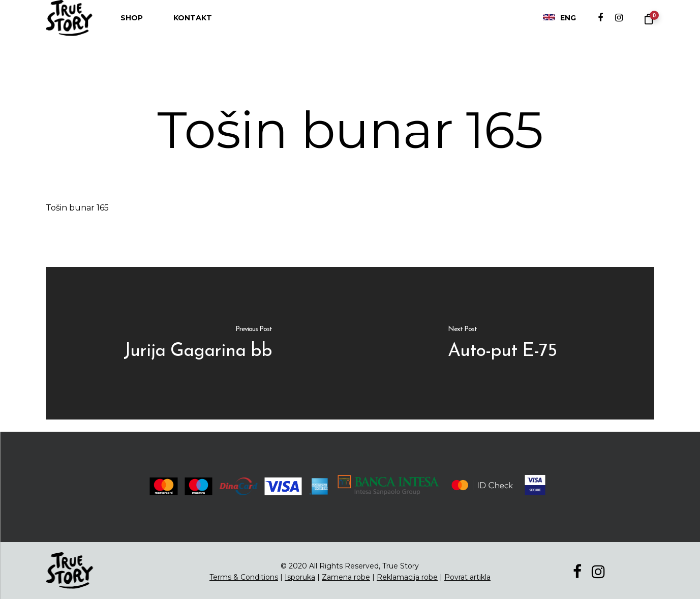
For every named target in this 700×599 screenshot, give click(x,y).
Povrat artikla (467, 577)
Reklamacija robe (407, 577)
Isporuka (300, 577)
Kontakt (193, 28)
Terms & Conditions (244, 577)
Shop (132, 28)
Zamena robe (346, 577)
